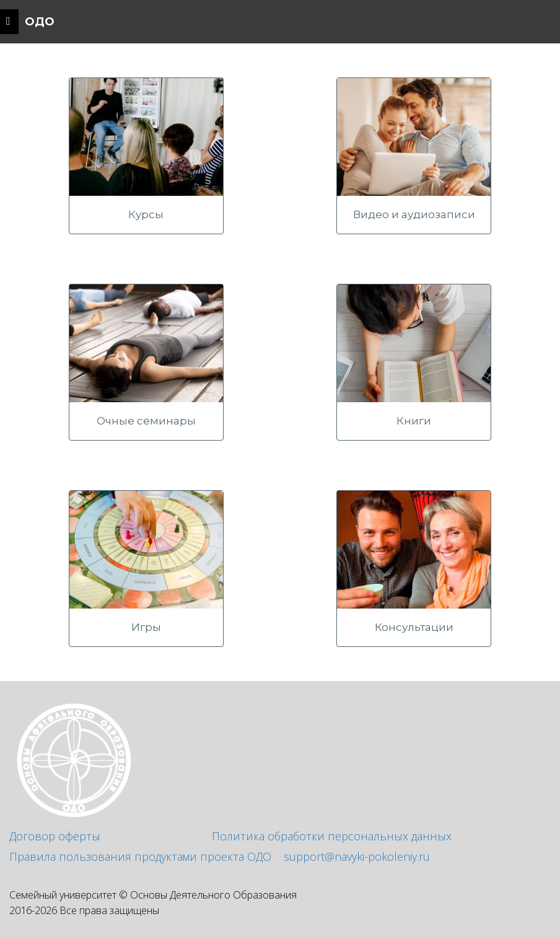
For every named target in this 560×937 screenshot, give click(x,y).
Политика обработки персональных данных (332, 836)
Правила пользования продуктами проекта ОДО (140, 856)
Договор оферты (55, 836)
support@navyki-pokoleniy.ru (357, 856)
